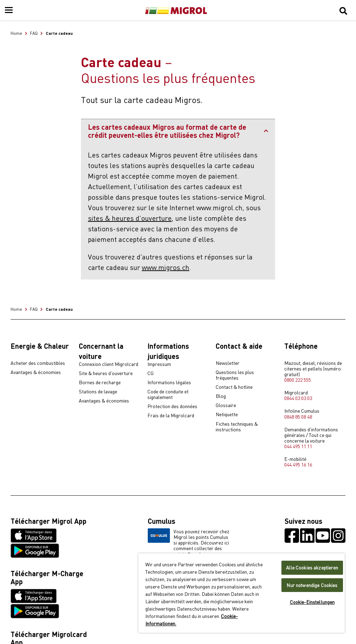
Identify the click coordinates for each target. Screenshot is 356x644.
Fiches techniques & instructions (237, 427)
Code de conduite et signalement (168, 394)
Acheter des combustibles (38, 363)
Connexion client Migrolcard (109, 364)
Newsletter (228, 363)
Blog (221, 396)
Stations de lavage (98, 392)
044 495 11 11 (298, 446)
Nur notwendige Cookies (312, 585)
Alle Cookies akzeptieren (312, 568)
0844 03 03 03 (298, 398)
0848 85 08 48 (298, 417)
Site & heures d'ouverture (106, 373)
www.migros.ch (166, 267)
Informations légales (169, 382)
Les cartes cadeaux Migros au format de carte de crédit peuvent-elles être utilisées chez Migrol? (178, 131)
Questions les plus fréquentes (235, 375)
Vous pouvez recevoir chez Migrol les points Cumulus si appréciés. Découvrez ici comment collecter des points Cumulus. (189, 542)
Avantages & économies (36, 372)
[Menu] (9, 11)
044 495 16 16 (298, 464)
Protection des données (172, 406)
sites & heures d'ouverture (130, 218)
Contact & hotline (234, 387)
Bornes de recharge (100, 382)
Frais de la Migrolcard (171, 416)
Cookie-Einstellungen (312, 602)
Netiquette (227, 414)
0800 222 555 (298, 380)
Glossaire (226, 405)
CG (151, 373)
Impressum (159, 364)
